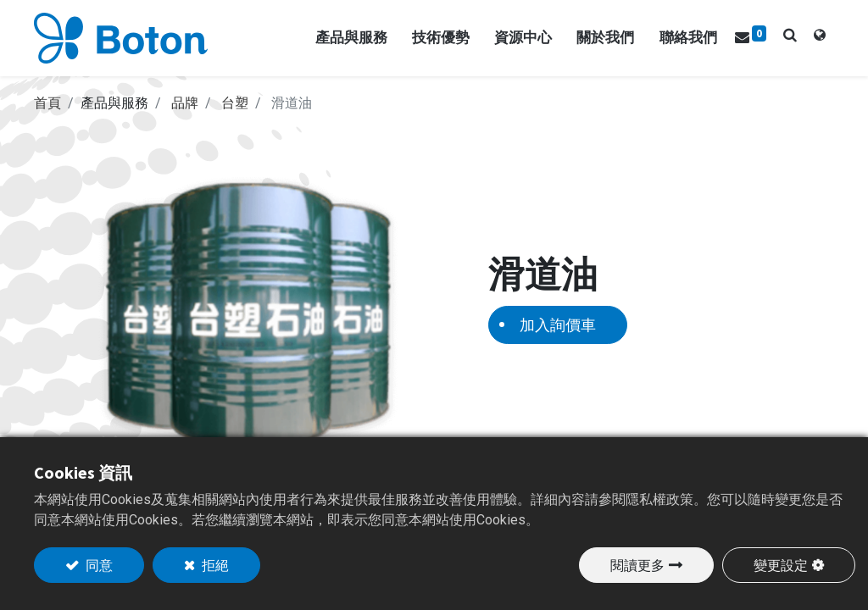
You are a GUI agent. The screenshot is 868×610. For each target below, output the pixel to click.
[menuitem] (688, 38)
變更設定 (781, 565)
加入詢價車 (558, 325)
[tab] (820, 38)
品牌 (185, 103)
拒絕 (214, 565)
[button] (790, 35)
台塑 (235, 103)
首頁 (47, 103)
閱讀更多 (637, 565)
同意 (98, 565)
